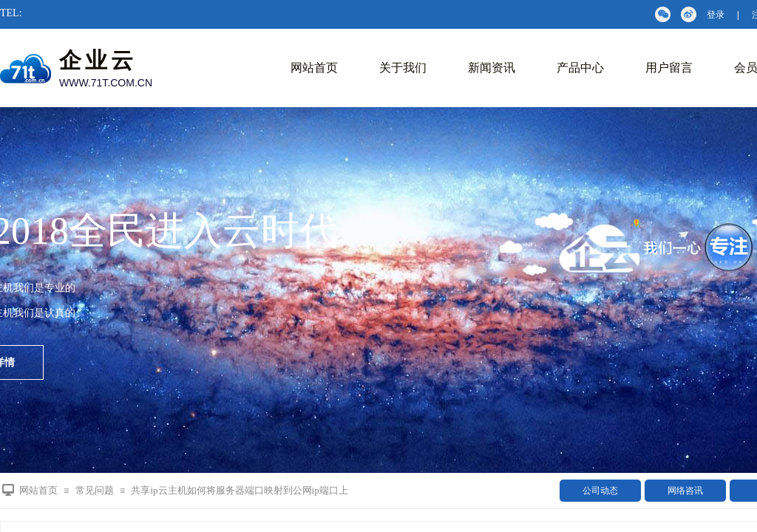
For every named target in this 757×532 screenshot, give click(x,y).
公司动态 (600, 491)
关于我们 (403, 68)
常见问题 (95, 490)
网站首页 (314, 68)
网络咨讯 (685, 491)
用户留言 (669, 68)
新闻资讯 (492, 68)
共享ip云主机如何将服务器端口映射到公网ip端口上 (239, 490)
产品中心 (580, 68)
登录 (716, 15)
